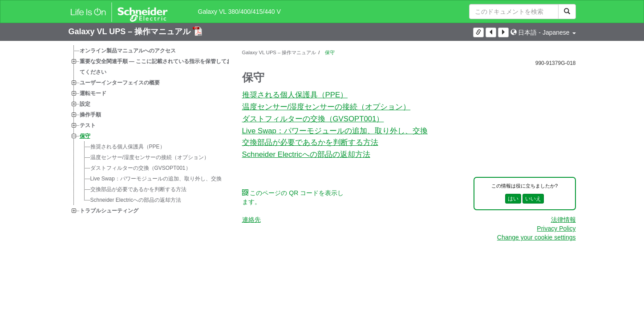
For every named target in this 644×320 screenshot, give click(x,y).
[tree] (149, 131)
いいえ (533, 199)
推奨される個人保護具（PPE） (128, 147)
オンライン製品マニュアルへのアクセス (128, 51)
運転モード (93, 93)
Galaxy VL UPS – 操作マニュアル (131, 32)
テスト (88, 125)
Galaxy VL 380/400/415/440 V (239, 12)
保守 (85, 136)
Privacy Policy (556, 228)
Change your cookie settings (537, 237)
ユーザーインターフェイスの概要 (120, 83)
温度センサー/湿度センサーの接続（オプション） (150, 157)
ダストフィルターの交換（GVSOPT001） (141, 168)
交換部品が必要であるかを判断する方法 (138, 189)
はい (513, 199)
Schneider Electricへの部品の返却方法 (136, 200)
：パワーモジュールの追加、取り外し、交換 (156, 179)
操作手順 (90, 115)
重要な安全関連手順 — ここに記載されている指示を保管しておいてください (159, 67)
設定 (85, 104)
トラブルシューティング (109, 211)
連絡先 (251, 220)
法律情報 (563, 220)
